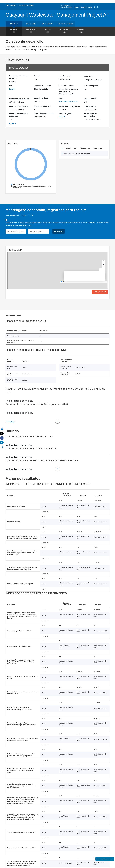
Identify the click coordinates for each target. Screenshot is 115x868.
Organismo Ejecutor (42, 98)
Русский (89, 7)
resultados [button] (81, 31)
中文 (95, 7)
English (70, 7)
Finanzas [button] (48, 31)
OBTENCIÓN (31, 24)
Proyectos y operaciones (26, 5)
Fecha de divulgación (43, 86)
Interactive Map (100, 292)
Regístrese (59, 231)
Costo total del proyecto (20, 98)
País (11, 86)
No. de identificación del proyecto (19, 77)
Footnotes (10, 422)
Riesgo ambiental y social (69, 106)
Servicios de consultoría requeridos (19, 115)
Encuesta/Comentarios (105, 859)
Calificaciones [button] (64, 31)
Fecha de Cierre (90, 106)
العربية (83, 7)
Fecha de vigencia (91, 86)
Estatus (37, 76)
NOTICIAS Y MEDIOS (65, 24)
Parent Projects (65, 114)
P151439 (62, 117)
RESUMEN (14, 24)
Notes (12, 123)
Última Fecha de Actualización (90, 115)
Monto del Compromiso (19, 106)
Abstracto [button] (14, 31)
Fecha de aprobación (67, 86)
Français (77, 7)
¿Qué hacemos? (11, 5)
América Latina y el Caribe (68, 101)
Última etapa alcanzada (44, 114)
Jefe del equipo (65, 76)
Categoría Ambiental (43, 106)
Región (62, 98)
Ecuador (12, 89)
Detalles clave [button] (31, 31)
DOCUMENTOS (48, 24)
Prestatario (89, 76)
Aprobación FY (90, 98)
